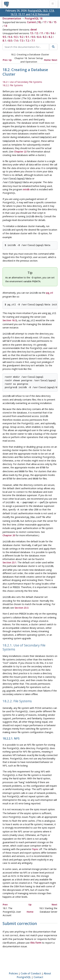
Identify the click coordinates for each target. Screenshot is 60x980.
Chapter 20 (9, 527)
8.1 (4, 41)
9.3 (16, 37)
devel (34, 30)
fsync (35, 837)
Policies (13, 961)
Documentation (12, 18)
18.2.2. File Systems (13, 85)
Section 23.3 (21, 598)
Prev (5, 60)
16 (50, 22)
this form (36, 930)
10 (47, 33)
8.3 (45, 37)
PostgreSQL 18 (34, 18)
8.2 (50, 37)
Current (32, 22)
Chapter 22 (20, 150)
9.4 (10, 37)
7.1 (33, 41)
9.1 (27, 37)
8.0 (10, 41)
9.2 (22, 37)
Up (10, 60)
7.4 (16, 41)
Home (47, 60)
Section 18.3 (9, 316)
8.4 (39, 37)
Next (54, 60)
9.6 (52, 33)
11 (42, 33)
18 (39, 22)
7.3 (22, 41)
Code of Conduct (31, 961)
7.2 (27, 41)
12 (37, 33)
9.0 (33, 37)
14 (6, 26)
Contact (38, 965)
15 (55, 22)
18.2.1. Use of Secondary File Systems (22, 82)
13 (32, 33)
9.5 (4, 37)
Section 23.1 (9, 553)
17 (45, 22)
